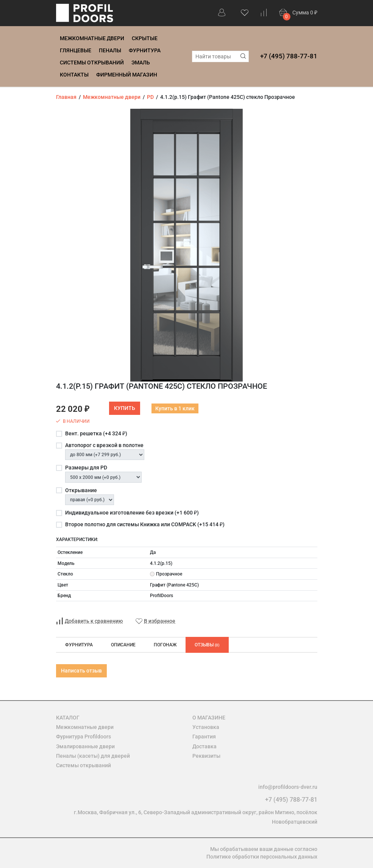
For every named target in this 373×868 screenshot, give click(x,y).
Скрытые (145, 38)
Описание (123, 645)
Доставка (204, 746)
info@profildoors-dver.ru (288, 787)
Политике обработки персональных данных (262, 857)
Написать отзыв (81, 671)
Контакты (74, 75)
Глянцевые (76, 50)
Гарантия (204, 737)
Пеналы (110, 50)
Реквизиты (206, 756)
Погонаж (165, 645)
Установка (206, 727)
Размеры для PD (86, 468)
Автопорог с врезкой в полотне (104, 445)
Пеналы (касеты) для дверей (93, 756)
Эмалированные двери (85, 746)
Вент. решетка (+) (96, 433)
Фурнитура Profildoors (83, 737)
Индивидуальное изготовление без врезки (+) (132, 513)
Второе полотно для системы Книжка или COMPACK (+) (145, 524)
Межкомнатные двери (92, 38)
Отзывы (207, 645)
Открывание (81, 490)
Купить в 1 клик (175, 408)
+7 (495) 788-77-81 (289, 56)
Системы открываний (92, 63)
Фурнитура (145, 50)
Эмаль (141, 63)
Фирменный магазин (127, 75)
